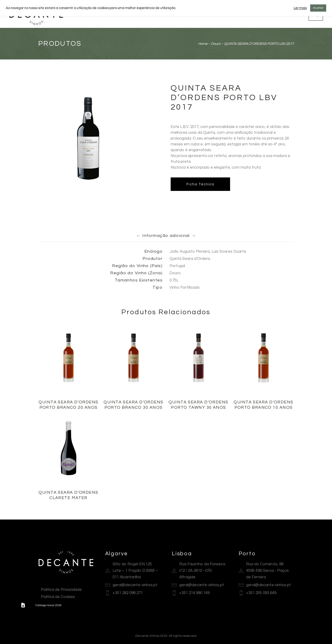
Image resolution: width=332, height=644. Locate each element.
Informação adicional (166, 236)
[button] (23, 605)
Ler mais (300, 8)
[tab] (166, 235)
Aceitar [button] (318, 8)
